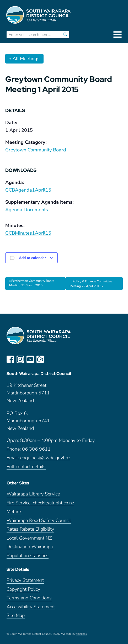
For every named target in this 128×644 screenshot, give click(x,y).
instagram (20, 359)
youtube (30, 359)
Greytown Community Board (36, 150)
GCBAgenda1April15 (28, 190)
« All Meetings (24, 59)
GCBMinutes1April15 (28, 233)
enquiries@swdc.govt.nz (45, 458)
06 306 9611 (36, 449)
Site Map (16, 616)
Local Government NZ (29, 538)
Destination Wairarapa (30, 547)
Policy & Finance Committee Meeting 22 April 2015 (91, 284)
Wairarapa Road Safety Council (39, 521)
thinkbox (82, 634)
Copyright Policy (23, 589)
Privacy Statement (25, 580)
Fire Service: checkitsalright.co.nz (40, 503)
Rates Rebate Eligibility (30, 529)
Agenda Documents (27, 210)
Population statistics (28, 556)
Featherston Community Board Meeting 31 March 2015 (32, 283)
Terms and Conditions (29, 598)
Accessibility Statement (31, 607)
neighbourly (40, 359)
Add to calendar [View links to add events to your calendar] (32, 258)
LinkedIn (50, 359)
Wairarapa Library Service (33, 494)
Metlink (14, 512)
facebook (10, 359)
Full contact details (26, 467)
